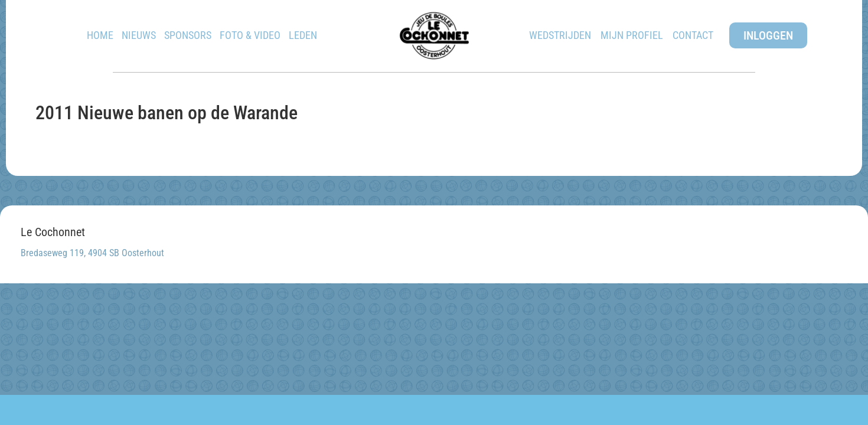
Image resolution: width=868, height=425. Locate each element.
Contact (693, 35)
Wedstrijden (560, 35)
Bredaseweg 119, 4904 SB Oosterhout (92, 253)
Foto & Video (250, 35)
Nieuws (139, 35)
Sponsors (188, 35)
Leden (303, 35)
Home (100, 35)
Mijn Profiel (632, 35)
